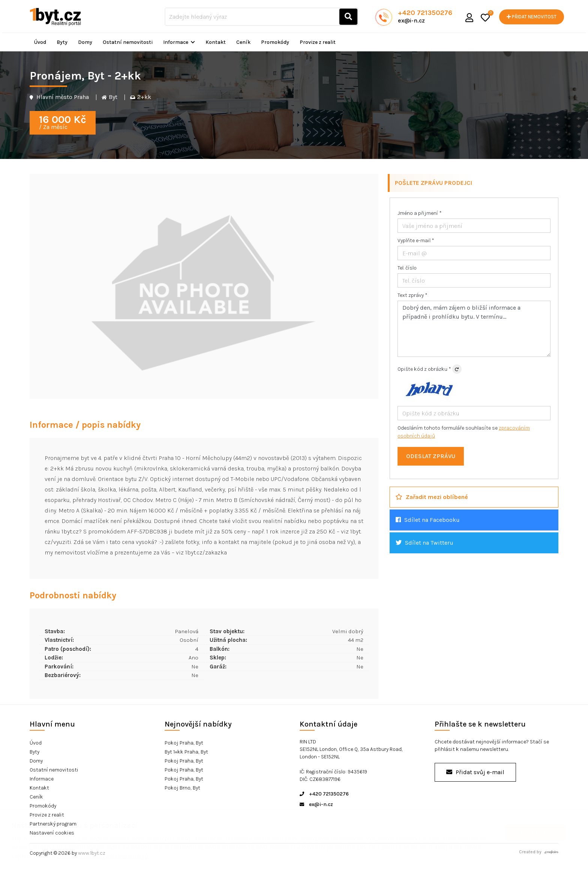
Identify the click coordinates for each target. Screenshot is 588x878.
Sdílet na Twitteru (424, 543)
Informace (179, 42)
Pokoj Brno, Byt (182, 788)
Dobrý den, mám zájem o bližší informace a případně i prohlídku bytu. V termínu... (474, 329)
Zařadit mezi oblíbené (432, 497)
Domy (85, 42)
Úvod (40, 42)
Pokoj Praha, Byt (184, 743)
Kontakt (216, 42)
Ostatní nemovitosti (128, 42)
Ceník (243, 42)
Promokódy (275, 42)
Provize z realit (318, 42)
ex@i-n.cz (411, 20)
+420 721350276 (425, 13)
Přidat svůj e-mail (475, 772)
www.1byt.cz (92, 853)
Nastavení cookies (52, 833)
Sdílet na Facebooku (428, 520)
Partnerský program (53, 824)
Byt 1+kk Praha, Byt (186, 752)
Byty (62, 42)
